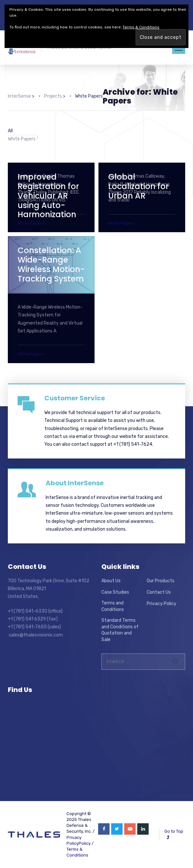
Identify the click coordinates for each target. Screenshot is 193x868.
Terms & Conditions (141, 27)
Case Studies (115, 592)
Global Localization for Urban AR (138, 186)
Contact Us (159, 592)
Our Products (161, 581)
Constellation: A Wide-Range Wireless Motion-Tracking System (51, 264)
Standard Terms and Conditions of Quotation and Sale (120, 630)
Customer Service (75, 398)
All (10, 131)
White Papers (23, 139)
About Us (111, 581)
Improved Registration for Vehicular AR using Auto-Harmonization (48, 196)
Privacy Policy (162, 604)
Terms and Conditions (113, 606)
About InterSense (75, 483)
